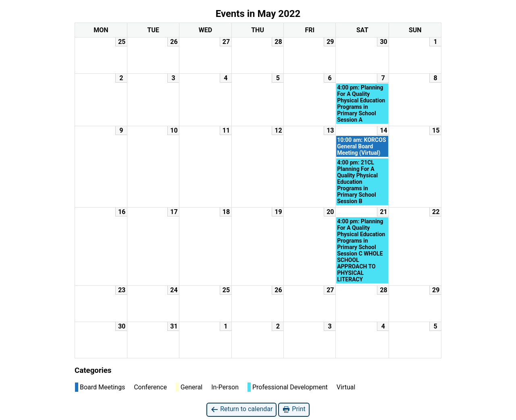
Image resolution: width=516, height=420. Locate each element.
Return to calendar (241, 409)
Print (294, 409)
